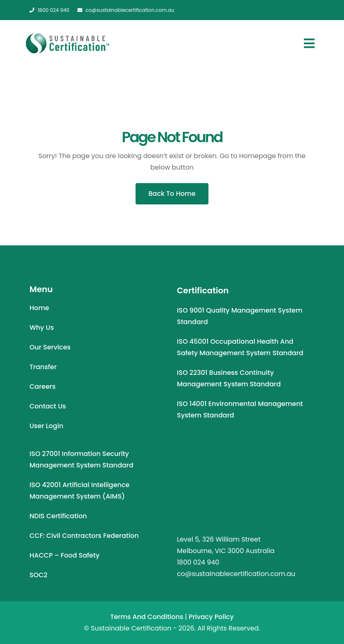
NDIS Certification (58, 516)
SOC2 (38, 575)
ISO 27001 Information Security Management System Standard (81, 459)
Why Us (42, 328)
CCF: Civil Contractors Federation (84, 536)
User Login (46, 426)
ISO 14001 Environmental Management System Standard (240, 409)
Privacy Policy (211, 617)
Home (39, 308)
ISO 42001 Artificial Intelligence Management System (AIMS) (79, 491)
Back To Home (172, 194)
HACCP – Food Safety (64, 555)
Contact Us (48, 406)
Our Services (50, 347)
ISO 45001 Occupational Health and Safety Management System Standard (240, 347)
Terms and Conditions (147, 617)
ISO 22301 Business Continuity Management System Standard (229, 378)
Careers (43, 387)
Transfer (43, 367)
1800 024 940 (50, 10)
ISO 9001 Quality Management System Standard (240, 316)
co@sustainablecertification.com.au (126, 10)
